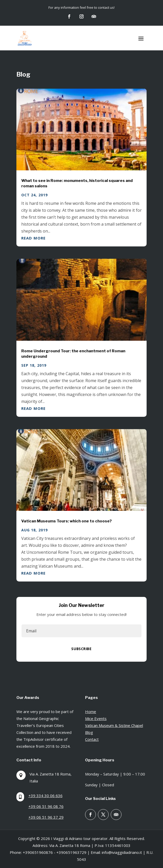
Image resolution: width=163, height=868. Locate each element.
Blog (89, 732)
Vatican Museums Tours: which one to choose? (67, 521)
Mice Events (96, 718)
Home (91, 712)
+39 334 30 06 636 (45, 796)
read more (34, 238)
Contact (92, 739)
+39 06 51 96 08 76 (46, 806)
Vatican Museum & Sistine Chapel (114, 725)
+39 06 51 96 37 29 (46, 817)
